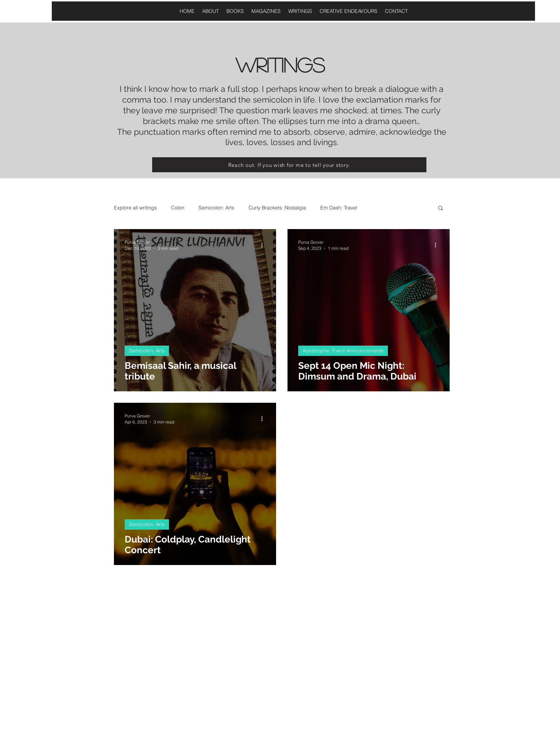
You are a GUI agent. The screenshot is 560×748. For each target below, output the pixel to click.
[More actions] (264, 245)
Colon (178, 208)
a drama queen (386, 121)
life (308, 100)
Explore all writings (135, 208)
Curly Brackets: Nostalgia (277, 208)
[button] (441, 209)
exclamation (378, 100)
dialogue (401, 89)
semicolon (272, 100)
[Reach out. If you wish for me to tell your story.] (289, 165)
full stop (242, 89)
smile (225, 121)
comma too (144, 100)
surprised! (198, 110)
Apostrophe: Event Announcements (343, 351)
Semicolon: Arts (216, 208)
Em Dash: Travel (339, 208)
